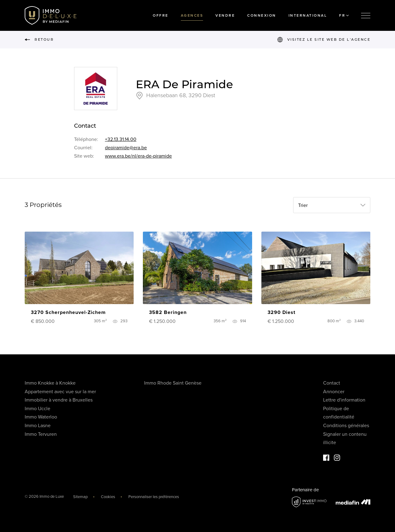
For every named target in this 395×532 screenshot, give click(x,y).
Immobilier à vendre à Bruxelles (59, 400)
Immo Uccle (37, 409)
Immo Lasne (38, 426)
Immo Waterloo (41, 417)
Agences (192, 15)
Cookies (108, 497)
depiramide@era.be (126, 148)
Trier (303, 205)
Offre (161, 15)
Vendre (225, 15)
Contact (332, 383)
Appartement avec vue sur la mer (60, 392)
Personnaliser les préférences (154, 497)
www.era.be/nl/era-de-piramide (138, 156)
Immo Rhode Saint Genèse (173, 383)
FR (344, 15)
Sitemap (80, 497)
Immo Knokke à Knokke (50, 383)
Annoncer (334, 392)
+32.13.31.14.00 (121, 139)
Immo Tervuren (41, 434)
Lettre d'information (344, 400)
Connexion (262, 15)
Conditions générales (346, 426)
